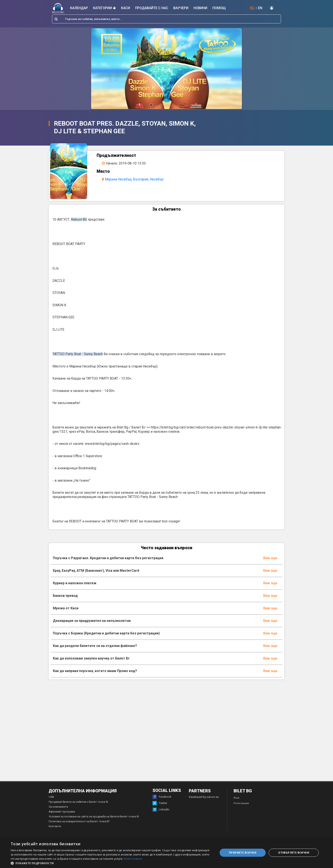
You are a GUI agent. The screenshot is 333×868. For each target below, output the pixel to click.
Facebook (162, 799)
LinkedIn (161, 811)
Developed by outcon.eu (204, 799)
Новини (200, 8)
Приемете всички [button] (243, 853)
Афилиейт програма (62, 813)
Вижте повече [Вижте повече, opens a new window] (133, 859)
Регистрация (241, 805)
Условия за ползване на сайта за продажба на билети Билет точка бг (94, 818)
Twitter (160, 805)
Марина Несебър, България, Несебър (135, 179)
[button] (111, 863)
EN (260, 8)
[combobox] (166, 19)
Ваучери (181, 8)
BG (252, 8)
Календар (79, 8)
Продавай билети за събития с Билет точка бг (78, 804)
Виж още (270, 560)
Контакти (55, 828)
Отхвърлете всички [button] (294, 853)
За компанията (58, 809)
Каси (126, 8)
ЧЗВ (51, 799)
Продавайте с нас (152, 8)
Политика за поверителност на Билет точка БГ (79, 823)
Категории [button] (104, 8)
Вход (236, 800)
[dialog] (166, 853)
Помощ (219, 8)
